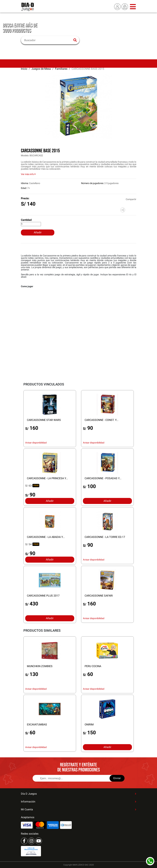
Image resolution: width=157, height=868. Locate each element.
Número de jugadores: (92, 183)
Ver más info (28, 174)
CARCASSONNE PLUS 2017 (43, 596)
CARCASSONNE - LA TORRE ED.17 (105, 537)
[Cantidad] (31, 224)
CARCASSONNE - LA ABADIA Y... (46, 537)
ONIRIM (89, 725)
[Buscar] (48, 40)
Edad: (24, 188)
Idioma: (25, 183)
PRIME (36, 485)
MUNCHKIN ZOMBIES (40, 666)
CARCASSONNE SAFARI (99, 596)
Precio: (25, 198)
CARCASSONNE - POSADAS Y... (103, 478)
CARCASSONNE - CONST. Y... (101, 420)
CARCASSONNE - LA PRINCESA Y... (47, 478)
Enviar (117, 778)
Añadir (38, 232)
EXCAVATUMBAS (37, 725)
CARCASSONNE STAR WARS (44, 420)
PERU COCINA (93, 666)
